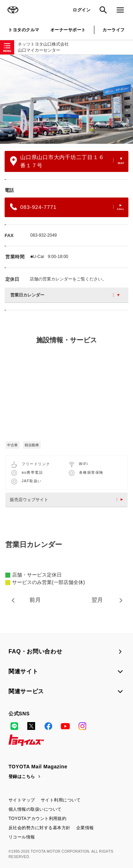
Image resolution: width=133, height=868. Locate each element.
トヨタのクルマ (24, 30)
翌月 (97, 600)
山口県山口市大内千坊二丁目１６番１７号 (67, 161)
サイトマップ (22, 800)
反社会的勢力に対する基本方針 (40, 828)
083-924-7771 (67, 207)
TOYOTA (13, 10)
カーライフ (113, 30)
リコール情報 (22, 837)
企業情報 (85, 828)
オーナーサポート (68, 30)
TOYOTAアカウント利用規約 (37, 819)
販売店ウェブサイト (68, 500)
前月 (35, 600)
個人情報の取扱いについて (35, 809)
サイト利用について (61, 800)
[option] (66, 99)
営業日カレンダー (65, 295)
